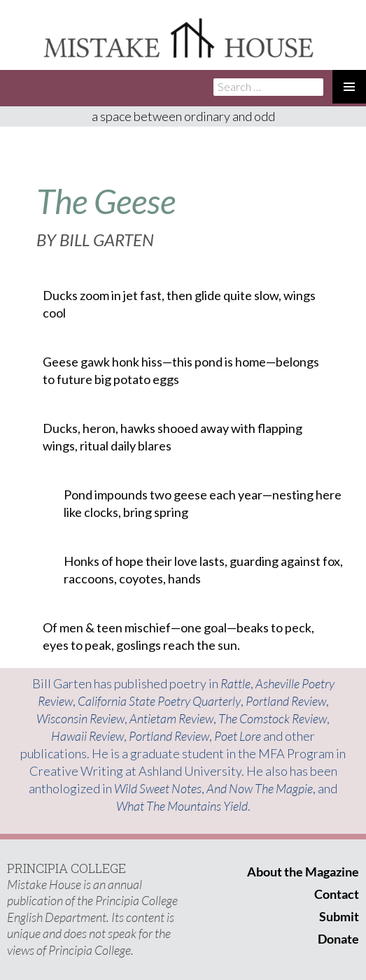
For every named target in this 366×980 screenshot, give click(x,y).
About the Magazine (303, 872)
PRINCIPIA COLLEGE (66, 868)
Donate (338, 939)
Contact (337, 894)
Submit (339, 916)
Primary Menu (349, 87)
